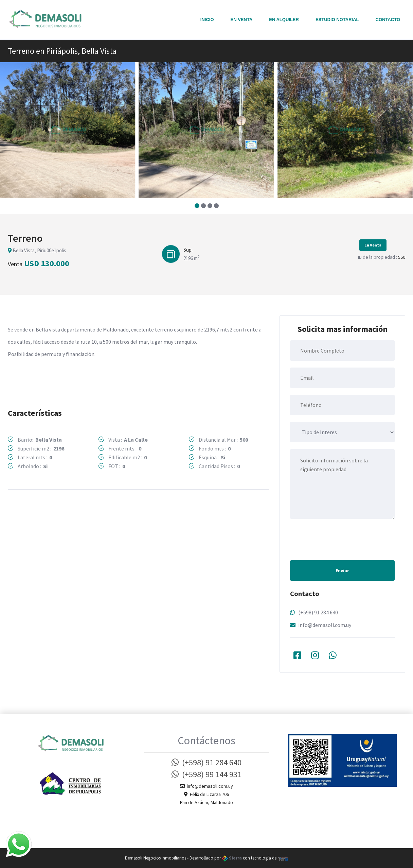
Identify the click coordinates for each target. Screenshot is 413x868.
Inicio (207, 20)
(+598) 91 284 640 (318, 612)
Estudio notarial (337, 20)
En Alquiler (284, 20)
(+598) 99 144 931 (206, 774)
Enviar (342, 571)
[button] (197, 206)
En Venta (242, 20)
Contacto (388, 20)
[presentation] (342, 539)
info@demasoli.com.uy (325, 625)
